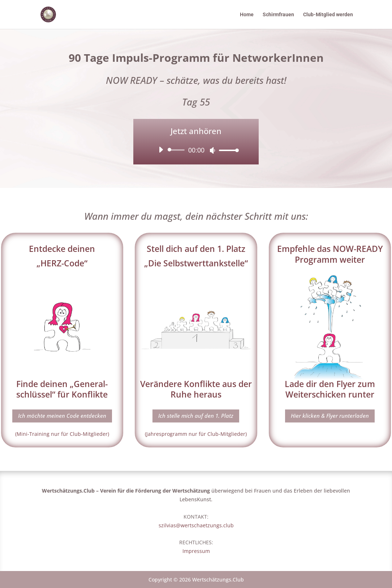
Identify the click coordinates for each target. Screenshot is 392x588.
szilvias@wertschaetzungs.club (196, 525)
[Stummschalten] (212, 150)
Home (247, 15)
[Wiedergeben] (161, 150)
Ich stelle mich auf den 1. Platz (196, 416)
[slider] (177, 150)
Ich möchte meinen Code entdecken (62, 416)
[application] (196, 150)
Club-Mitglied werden (328, 15)
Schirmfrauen (278, 15)
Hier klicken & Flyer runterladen (330, 416)
